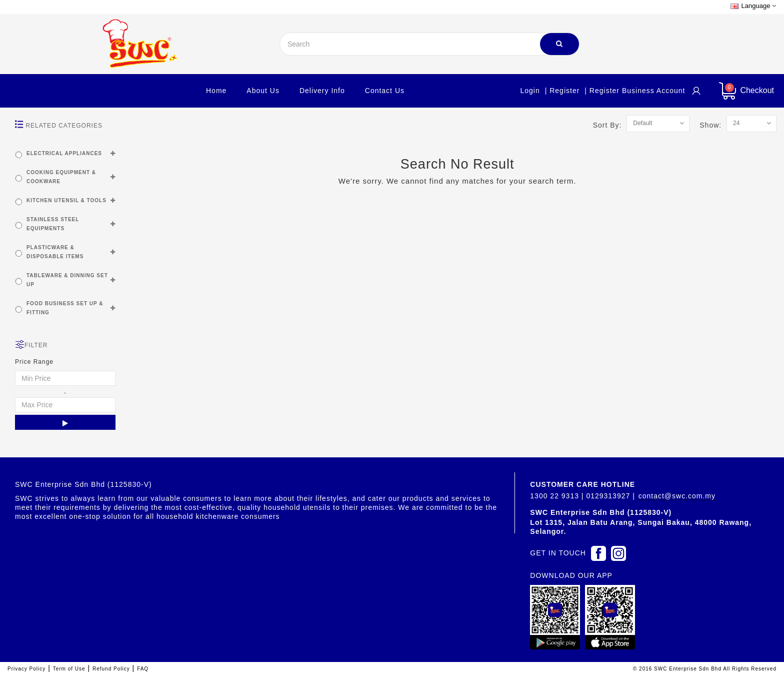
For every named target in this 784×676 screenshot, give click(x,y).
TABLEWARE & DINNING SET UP (67, 280)
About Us (263, 91)
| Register (562, 91)
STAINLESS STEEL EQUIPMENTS (53, 224)
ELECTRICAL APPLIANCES (64, 153)
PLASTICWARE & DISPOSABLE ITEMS (55, 252)
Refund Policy (111, 669)
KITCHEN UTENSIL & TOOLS (66, 200)
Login (530, 91)
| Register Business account (635, 91)
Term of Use (69, 669)
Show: (713, 125)
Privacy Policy (26, 669)
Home (216, 91)
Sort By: (610, 125)
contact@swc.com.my (677, 496)
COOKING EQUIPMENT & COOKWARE (61, 177)
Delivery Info (322, 91)
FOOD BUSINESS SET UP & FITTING (65, 308)
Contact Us (385, 91)
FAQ (143, 669)
